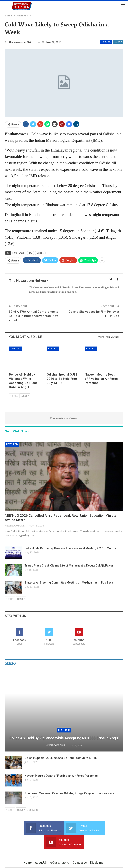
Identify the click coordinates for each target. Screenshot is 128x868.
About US (41, 849)
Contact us (80, 849)
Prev (14, 396)
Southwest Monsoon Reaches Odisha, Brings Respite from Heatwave (69, 793)
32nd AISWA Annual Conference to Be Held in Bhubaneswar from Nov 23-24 (34, 316)
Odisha (118, 42)
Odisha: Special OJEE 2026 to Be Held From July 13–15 (61, 758)
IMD (30, 253)
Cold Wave (19, 253)
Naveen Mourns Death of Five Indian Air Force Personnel (61, 776)
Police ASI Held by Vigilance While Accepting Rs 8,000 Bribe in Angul (64, 738)
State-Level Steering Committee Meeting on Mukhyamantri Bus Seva (69, 583)
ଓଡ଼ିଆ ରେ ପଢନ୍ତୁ (60, 849)
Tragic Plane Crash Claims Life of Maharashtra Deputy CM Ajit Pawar (69, 566)
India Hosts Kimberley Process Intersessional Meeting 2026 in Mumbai (71, 548)
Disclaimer (97, 849)
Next (25, 396)
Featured (106, 42)
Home (28, 849)
